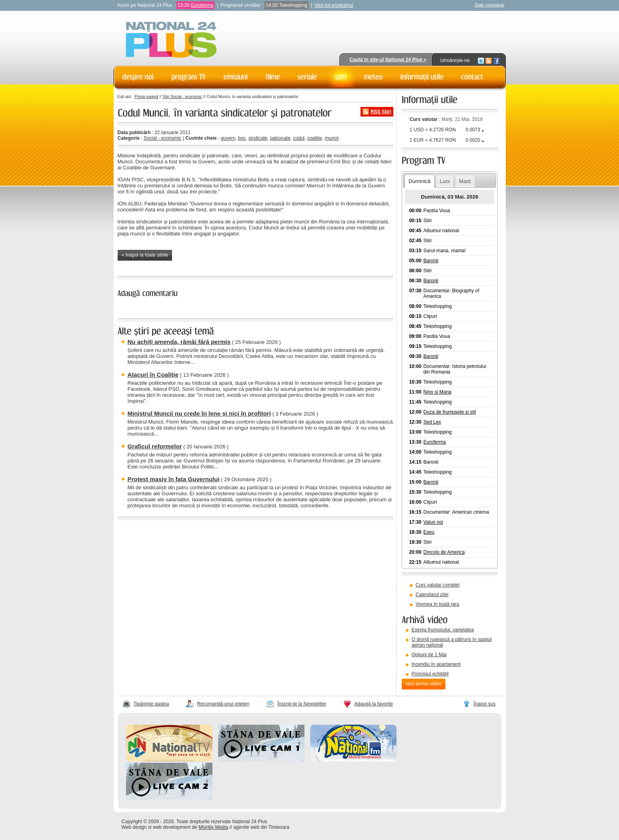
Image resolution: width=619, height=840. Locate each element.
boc (242, 138)
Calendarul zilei (432, 595)
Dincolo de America (444, 552)
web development (172, 827)
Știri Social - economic (182, 97)
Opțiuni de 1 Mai (429, 655)
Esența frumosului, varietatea (443, 630)
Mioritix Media (213, 827)
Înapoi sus (485, 704)
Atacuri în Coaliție (153, 375)
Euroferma (202, 5)
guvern (228, 138)
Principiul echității (430, 674)
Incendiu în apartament (436, 664)
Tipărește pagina (151, 704)
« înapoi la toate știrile (145, 255)
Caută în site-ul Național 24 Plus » (388, 60)
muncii (332, 138)
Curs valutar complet (438, 585)
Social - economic (163, 138)
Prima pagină (146, 97)
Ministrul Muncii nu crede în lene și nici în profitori (199, 413)
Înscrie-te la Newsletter (302, 704)
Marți (465, 181)
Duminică (420, 181)
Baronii (431, 261)
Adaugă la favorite (374, 704)
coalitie (315, 138)
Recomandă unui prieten (223, 704)
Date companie (490, 5)
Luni (445, 181)
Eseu (429, 532)
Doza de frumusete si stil (450, 412)
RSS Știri (381, 112)
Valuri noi (433, 522)
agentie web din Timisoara (261, 827)
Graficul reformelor (155, 446)
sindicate (258, 138)
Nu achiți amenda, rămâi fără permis (179, 342)
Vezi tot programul (334, 5)
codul (299, 138)
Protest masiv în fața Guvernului (174, 479)
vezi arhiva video (424, 684)
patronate (280, 138)
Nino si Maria (437, 392)
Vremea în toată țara (438, 604)
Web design (134, 827)
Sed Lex (432, 422)
